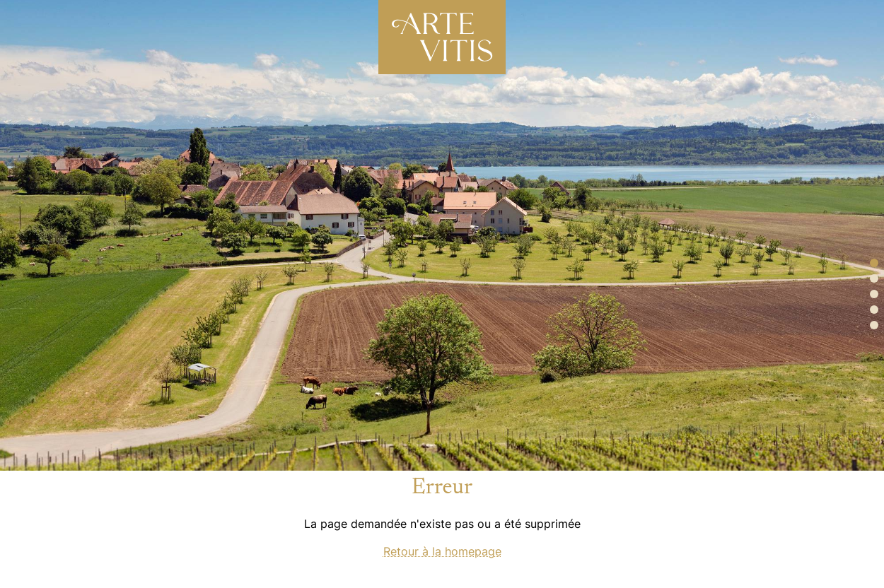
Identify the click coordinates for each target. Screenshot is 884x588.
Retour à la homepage (442, 551)
